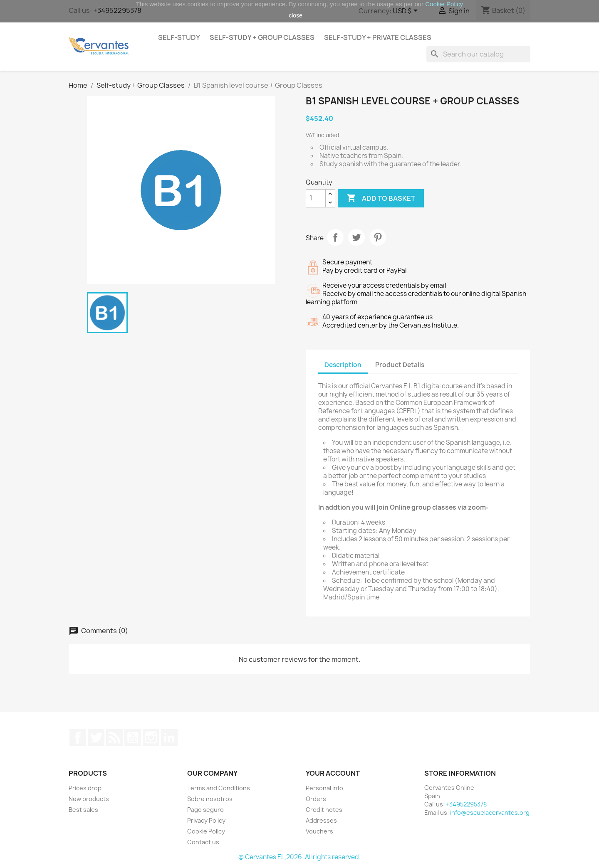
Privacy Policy (206, 820)
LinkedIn (169, 737)
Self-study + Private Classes (378, 37)
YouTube (133, 737)
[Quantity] (316, 198)
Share (335, 237)
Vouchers (319, 831)
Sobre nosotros (210, 799)
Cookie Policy (206, 831)
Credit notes (324, 810)
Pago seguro (205, 810)
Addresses (321, 820)
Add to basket (381, 198)
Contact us (203, 842)
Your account (333, 773)
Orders (316, 799)
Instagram (151, 737)
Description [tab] (343, 365)
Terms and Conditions (219, 788)
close (296, 15)
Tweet (356, 237)
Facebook (78, 737)
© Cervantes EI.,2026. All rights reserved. (299, 857)
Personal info (324, 788)
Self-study (179, 37)
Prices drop (85, 788)
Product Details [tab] (400, 365)
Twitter (96, 737)
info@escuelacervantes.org (490, 813)
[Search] (478, 54)
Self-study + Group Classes (262, 37)
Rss (114, 737)
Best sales (83, 810)
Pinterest (378, 237)
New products (89, 799)
